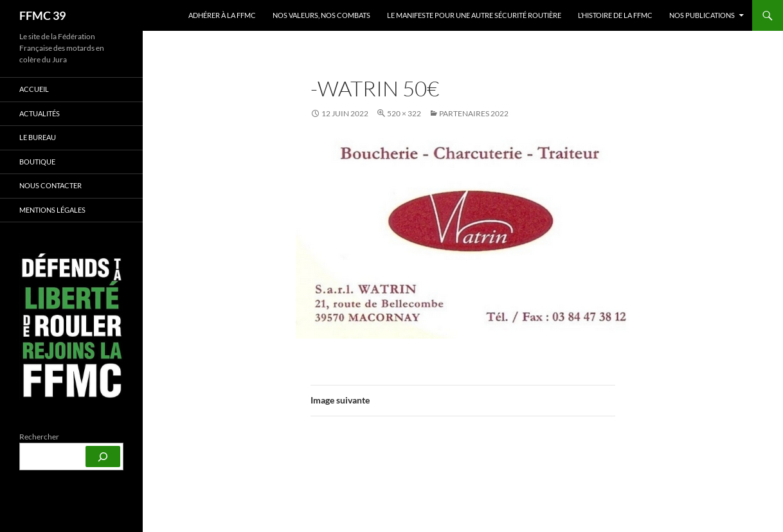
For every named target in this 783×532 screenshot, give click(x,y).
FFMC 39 (42, 15)
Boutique (37, 162)
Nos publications (702, 15)
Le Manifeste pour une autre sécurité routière (474, 15)
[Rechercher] (103, 457)
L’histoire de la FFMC (615, 15)
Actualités (40, 113)
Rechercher (39, 437)
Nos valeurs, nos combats (321, 15)
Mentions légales (52, 210)
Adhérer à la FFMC (222, 15)
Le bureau (38, 137)
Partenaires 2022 (474, 113)
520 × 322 (404, 113)
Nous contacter (50, 185)
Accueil (34, 89)
